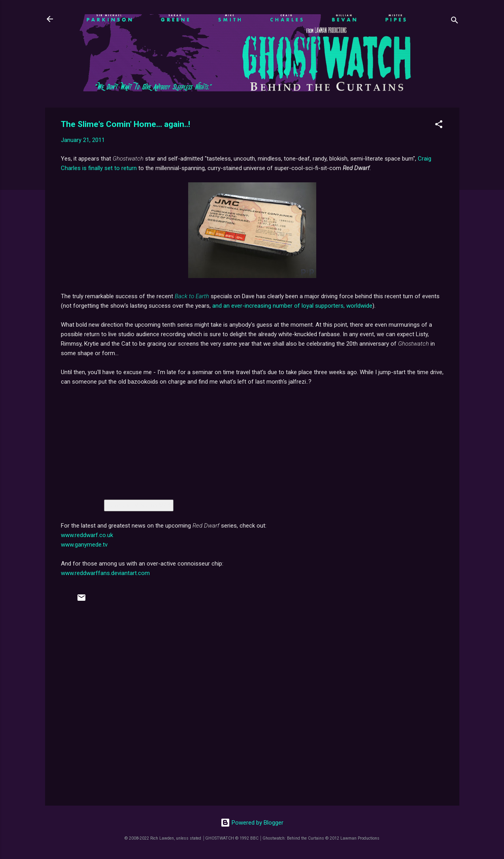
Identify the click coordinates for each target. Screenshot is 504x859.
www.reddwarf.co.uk (87, 535)
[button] (439, 126)
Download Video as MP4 (139, 505)
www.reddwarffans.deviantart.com (105, 573)
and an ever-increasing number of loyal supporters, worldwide (292, 306)
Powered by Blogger (252, 823)
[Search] (455, 22)
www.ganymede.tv (84, 545)
